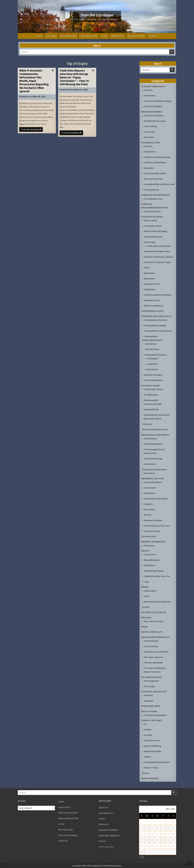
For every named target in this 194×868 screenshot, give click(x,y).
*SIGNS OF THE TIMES (152, 721)
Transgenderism (152, 413)
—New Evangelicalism (153, 447)
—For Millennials (151, 399)
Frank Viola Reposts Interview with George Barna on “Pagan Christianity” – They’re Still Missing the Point (74, 77)
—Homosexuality (151, 404)
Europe (146, 773)
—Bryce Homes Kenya (153, 623)
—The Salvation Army (153, 201)
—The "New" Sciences (153, 658)
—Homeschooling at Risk (155, 172)
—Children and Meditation (155, 162)
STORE (104, 36)
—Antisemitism (150, 592)
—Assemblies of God (153, 228)
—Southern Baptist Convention (158, 300)
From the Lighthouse (97, 15)
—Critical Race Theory (153, 393)
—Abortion (148, 146)
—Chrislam (148, 90)
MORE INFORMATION (109, 835)
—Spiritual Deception (153, 523)
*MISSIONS (146, 619)
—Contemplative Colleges (155, 330)
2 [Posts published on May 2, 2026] (174, 822)
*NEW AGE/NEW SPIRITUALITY (156, 639)
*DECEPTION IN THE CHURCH (156, 438)
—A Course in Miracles (154, 115)
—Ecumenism (149, 96)
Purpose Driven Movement (155, 472)
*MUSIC (145, 628)
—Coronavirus (149, 557)
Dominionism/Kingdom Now (157, 253)
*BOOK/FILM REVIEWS (152, 111)
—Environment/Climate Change (158, 101)
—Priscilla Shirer (152, 354)
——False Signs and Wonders (158, 248)
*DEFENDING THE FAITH (153, 481)
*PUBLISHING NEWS (151, 707)
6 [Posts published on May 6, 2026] (158, 828)
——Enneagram (151, 363)
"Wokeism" (148, 428)
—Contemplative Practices (155, 359)
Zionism (146, 609)
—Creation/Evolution (153, 485)
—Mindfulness (149, 567)
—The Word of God (152, 533)
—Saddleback (149, 295)
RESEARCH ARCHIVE (68, 36)
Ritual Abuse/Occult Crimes (156, 433)
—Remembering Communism (157, 418)
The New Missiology (154, 462)
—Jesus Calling (150, 126)
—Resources (149, 548)
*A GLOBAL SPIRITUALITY (154, 86)
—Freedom (148, 735)
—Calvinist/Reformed (153, 239)
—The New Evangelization (155, 716)
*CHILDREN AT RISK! (151, 142)
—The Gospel (149, 687)
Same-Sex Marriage (153, 408)
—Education (148, 167)
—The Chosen (149, 131)
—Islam (146, 598)
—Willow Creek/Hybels (153, 311)
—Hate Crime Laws (152, 741)
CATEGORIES (51, 36)
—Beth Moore (150, 348)
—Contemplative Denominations (158, 336)
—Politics (147, 757)
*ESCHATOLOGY (149, 539)
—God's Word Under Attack (156, 501)
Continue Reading (33, 135)
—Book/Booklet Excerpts (155, 121)
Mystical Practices (153, 673)
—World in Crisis (151, 768)
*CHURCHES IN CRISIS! (153, 219)
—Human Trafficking (152, 746)
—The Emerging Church (154, 453)
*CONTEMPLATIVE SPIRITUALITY (157, 321)
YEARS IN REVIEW (150, 778)
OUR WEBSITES (106, 813)
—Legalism (148, 507)
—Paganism (148, 701)
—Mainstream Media (152, 751)
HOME (39, 36)
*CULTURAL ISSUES (151, 390)
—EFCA (146, 273)
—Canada (147, 730)
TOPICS (102, 840)
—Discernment (150, 491)
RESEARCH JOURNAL (136, 36)
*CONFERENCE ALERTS (153, 316)
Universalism (150, 467)
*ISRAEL (145, 589)
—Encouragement (151, 682)
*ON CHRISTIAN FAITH (152, 678)
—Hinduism (148, 696)
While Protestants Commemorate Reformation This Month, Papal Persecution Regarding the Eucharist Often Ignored (34, 81)
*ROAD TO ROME (149, 712)
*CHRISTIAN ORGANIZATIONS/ (156, 197)
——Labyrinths (151, 368)
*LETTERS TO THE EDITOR (154, 614)
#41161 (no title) (106, 846)
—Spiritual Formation (153, 379)
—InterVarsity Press (152, 214)
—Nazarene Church (152, 289)
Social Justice (151, 456)
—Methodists (149, 284)
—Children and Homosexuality (157, 156)
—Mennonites (149, 278)
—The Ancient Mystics (153, 384)
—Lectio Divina (151, 374)
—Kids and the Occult (153, 178)
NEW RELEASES (118, 36)
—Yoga (146, 583)
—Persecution (149, 512)
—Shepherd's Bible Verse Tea (157, 578)
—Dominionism (150, 442)
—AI (144, 725)
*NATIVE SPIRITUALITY (152, 633)
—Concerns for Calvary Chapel (158, 268)
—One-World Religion (153, 106)
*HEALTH (145, 553)
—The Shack (149, 137)
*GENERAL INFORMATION (154, 544)
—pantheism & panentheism (156, 653)
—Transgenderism (151, 192)
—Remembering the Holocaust (157, 603)
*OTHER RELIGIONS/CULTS (155, 692)
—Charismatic (149, 244)
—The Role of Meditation (154, 669)
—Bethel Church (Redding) (156, 233)
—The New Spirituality (153, 664)
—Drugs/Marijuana (151, 562)
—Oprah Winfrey (150, 648)
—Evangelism (149, 496)
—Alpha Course (150, 223)
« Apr (142, 856)
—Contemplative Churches (156, 325)
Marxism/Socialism (153, 422)
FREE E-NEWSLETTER (89, 36)
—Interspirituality (151, 642)
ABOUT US (153, 36)
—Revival (147, 517)
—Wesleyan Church (152, 305)
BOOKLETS (104, 824)
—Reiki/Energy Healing (154, 573)
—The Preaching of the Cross (157, 528)
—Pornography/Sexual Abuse (157, 762)
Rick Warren (150, 476)
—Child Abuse (149, 151)
